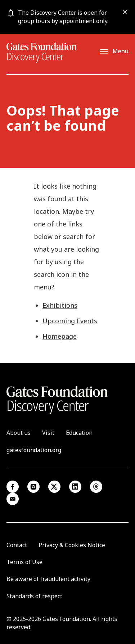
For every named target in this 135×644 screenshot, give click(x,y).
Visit (48, 433)
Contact (17, 545)
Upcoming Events (70, 321)
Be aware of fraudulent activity (48, 579)
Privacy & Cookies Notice (72, 545)
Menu (120, 51)
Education (79, 433)
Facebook (13, 487)
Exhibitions (60, 305)
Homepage (60, 336)
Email (13, 499)
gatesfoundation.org (34, 450)
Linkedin (75, 487)
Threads (96, 487)
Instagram (33, 487)
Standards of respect (34, 596)
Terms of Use (24, 562)
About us (19, 433)
